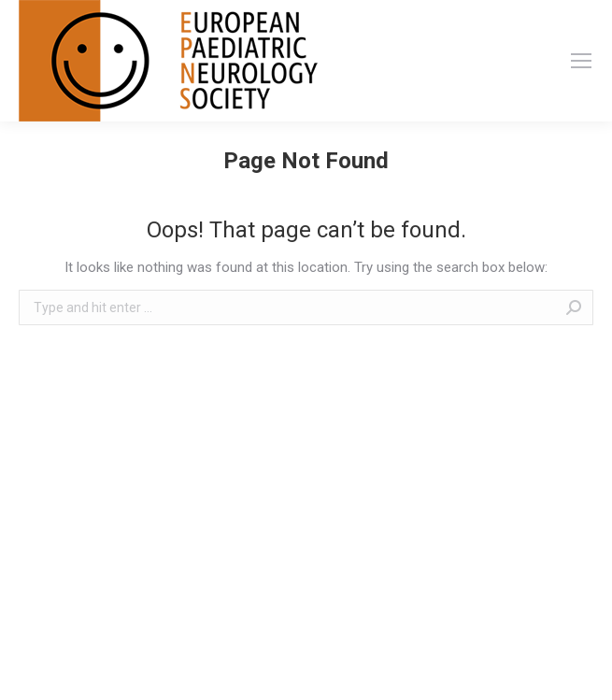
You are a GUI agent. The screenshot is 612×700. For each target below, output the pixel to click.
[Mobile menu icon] (581, 61)
